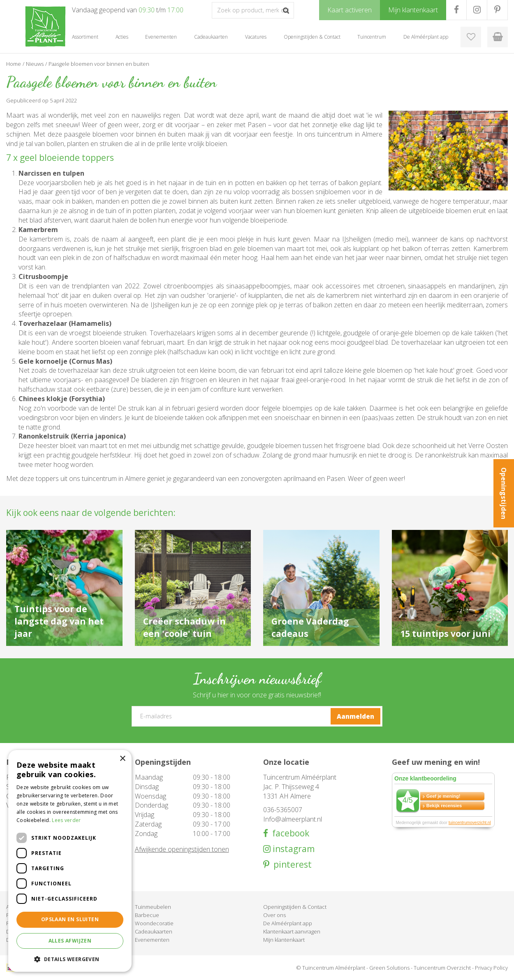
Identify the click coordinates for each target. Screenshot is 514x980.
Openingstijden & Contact (295, 907)
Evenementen (152, 940)
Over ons (274, 915)
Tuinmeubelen (153, 907)
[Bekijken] (498, 37)
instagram (293, 849)
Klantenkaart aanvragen (292, 931)
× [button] (122, 759)
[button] (70, 959)
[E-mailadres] (257, 716)
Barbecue (147, 915)
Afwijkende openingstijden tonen (182, 849)
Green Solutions (389, 968)
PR (497, 10)
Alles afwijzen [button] (70, 941)
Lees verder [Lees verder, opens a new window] (66, 820)
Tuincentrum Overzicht (442, 968)
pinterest (291, 865)
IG (477, 10)
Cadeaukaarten (154, 931)
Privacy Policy (491, 968)
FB (456, 10)
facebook (289, 833)
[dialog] (70, 861)
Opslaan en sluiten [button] (70, 919)
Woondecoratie (154, 923)
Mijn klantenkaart (284, 940)
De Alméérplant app (288, 923)
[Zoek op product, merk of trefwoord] (253, 10)
